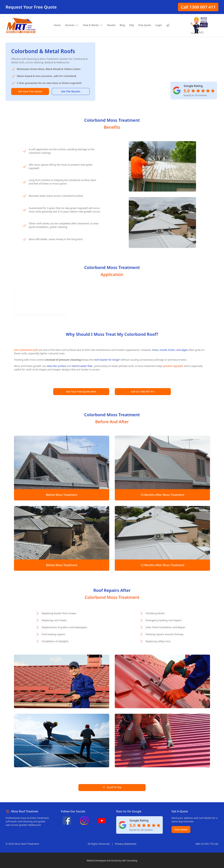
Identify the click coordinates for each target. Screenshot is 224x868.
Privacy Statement (126, 844)
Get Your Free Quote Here (81, 392)
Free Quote (181, 829)
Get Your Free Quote (30, 91)
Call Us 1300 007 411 (143, 392)
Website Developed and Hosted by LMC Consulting (112, 861)
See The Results (71, 91)
